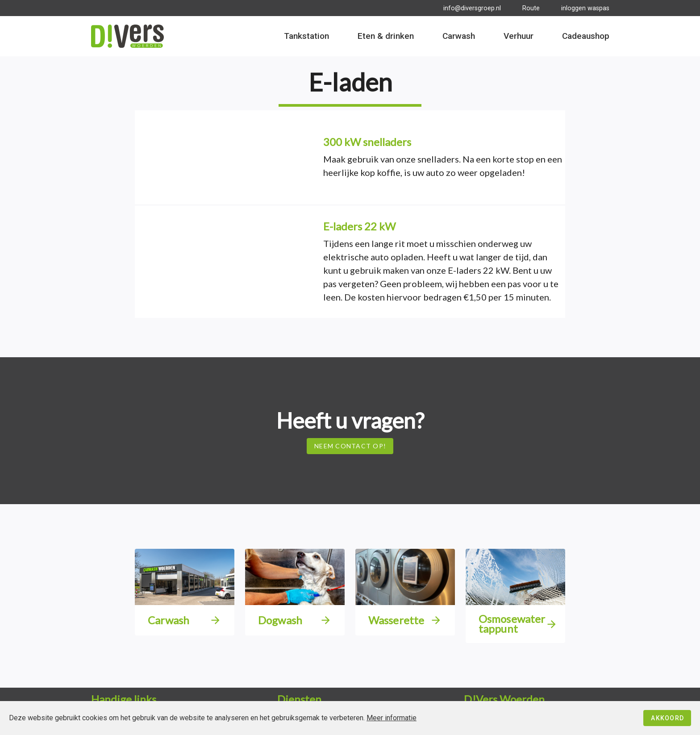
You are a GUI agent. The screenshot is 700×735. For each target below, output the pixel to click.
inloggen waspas (585, 8)
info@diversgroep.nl (472, 8)
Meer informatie (392, 718)
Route (531, 8)
